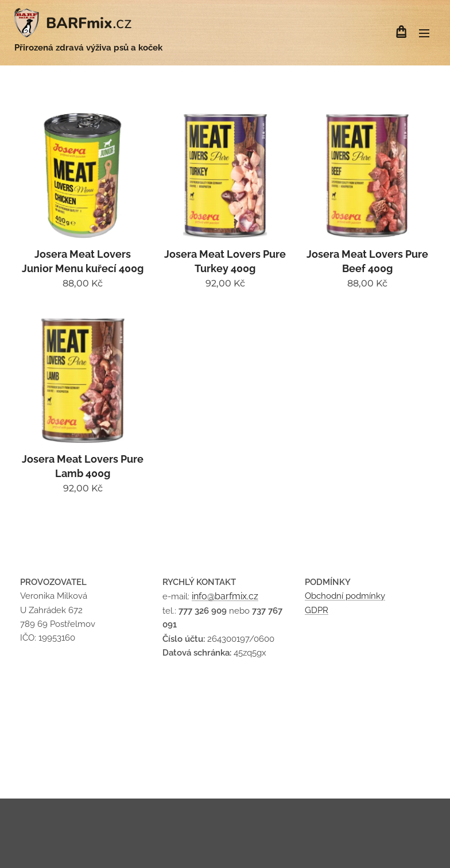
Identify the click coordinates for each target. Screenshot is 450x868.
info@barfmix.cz (225, 597)
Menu (424, 33)
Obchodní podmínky (345, 596)
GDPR (317, 610)
